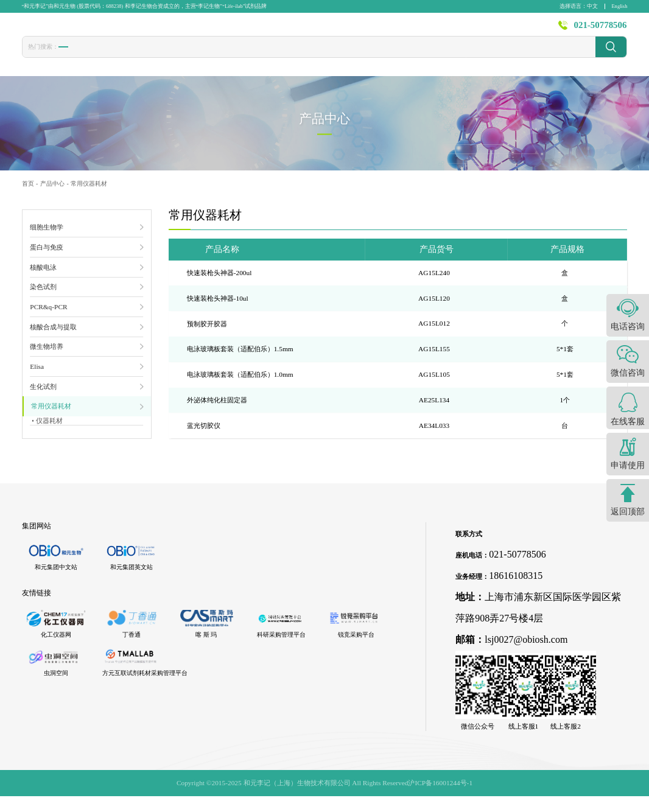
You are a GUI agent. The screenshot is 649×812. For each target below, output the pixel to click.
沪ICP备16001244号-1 (440, 799)
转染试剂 (116, 57)
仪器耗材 (51, 429)
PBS (239, 56)
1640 (212, 56)
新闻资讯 (415, 30)
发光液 (303, 57)
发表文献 (314, 30)
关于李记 (517, 30)
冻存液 (153, 57)
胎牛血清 (75, 57)
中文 (592, 6)
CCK (184, 56)
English (619, 6)
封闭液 (269, 57)
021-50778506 (601, 30)
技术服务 (365, 30)
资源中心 (466, 30)
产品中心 (262, 30)
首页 (219, 30)
